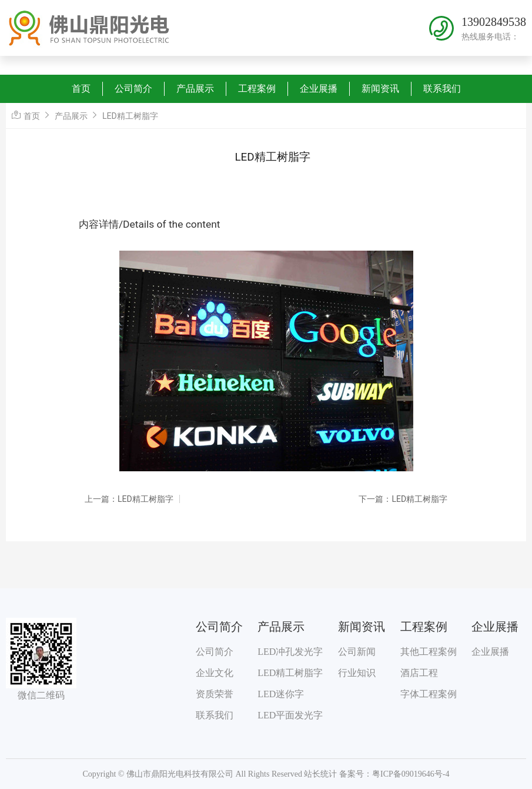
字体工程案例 (429, 694)
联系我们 (442, 89)
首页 (81, 89)
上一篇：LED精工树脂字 (129, 499)
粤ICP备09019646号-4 (411, 774)
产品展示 (195, 89)
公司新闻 (357, 652)
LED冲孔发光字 (290, 652)
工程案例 (257, 89)
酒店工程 (419, 673)
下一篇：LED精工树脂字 (403, 499)
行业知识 (357, 673)
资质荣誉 (215, 694)
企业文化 (215, 673)
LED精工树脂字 (130, 116)
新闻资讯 (380, 89)
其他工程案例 (429, 652)
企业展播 (319, 89)
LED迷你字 (281, 694)
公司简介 (133, 89)
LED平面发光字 (290, 715)
